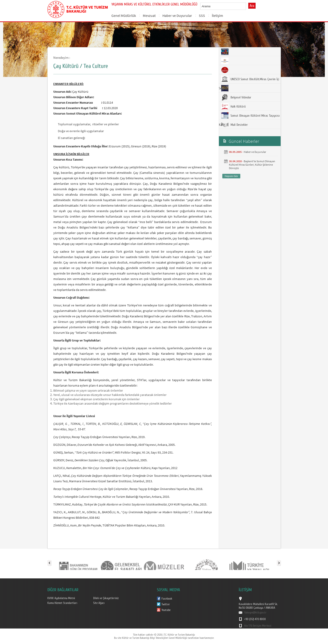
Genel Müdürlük (124, 15)
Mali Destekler (234, 125)
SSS (202, 15)
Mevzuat (149, 15)
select (247, 6)
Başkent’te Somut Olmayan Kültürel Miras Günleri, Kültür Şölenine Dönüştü (252, 165)
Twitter (166, 604)
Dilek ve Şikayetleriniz (106, 598)
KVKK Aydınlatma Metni (61, 598)
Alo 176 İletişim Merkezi (258, 626)
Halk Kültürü (233, 106)
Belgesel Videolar (236, 97)
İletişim (217, 15)
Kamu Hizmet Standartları (62, 603)
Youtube (166, 610)
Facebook (167, 599)
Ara (252, 6)
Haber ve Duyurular (177, 15)
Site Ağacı (99, 603)
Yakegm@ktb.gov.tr (255, 613)
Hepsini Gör (231, 176)
